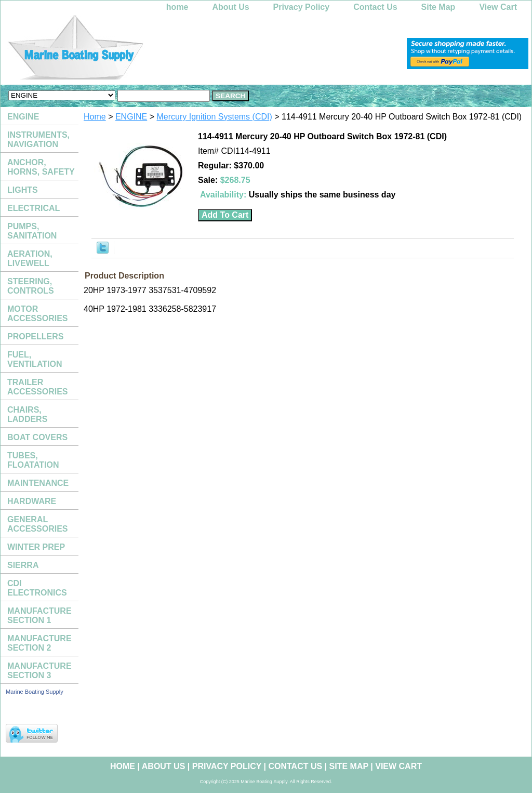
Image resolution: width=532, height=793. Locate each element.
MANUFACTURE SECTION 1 (39, 616)
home (177, 7)
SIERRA (23, 565)
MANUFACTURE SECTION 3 (39, 671)
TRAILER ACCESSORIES (37, 387)
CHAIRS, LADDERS (27, 414)
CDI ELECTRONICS (37, 588)
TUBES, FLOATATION (33, 460)
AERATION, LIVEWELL (30, 259)
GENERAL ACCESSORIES (37, 524)
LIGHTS (23, 190)
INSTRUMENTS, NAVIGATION (38, 140)
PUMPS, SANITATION (32, 231)
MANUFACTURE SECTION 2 (39, 643)
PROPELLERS (35, 336)
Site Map (438, 7)
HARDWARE (32, 501)
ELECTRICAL (34, 208)
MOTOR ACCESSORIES (37, 314)
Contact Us (375, 7)
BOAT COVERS (37, 437)
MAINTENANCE (38, 483)
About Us (231, 7)
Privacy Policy (302, 7)
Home (95, 117)
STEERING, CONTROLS (31, 286)
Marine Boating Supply (35, 692)
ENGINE (131, 117)
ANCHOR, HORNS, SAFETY (41, 167)
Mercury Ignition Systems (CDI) (215, 117)
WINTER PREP (36, 547)
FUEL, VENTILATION (35, 359)
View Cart (498, 7)
